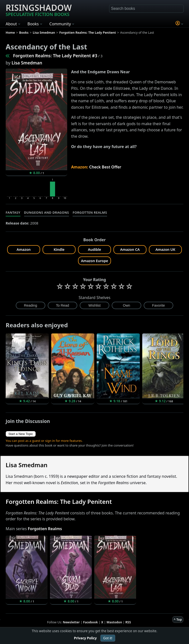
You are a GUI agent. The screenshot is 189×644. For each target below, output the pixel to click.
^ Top (178, 619)
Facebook (91, 622)
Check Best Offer (105, 167)
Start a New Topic (21, 434)
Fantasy (13, 212)
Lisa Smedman (27, 63)
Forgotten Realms (90, 212)
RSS (128, 622)
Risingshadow (39, 10)
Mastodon (114, 622)
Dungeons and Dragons (47, 212)
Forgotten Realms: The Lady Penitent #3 (55, 56)
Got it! (108, 638)
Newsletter (71, 622)
